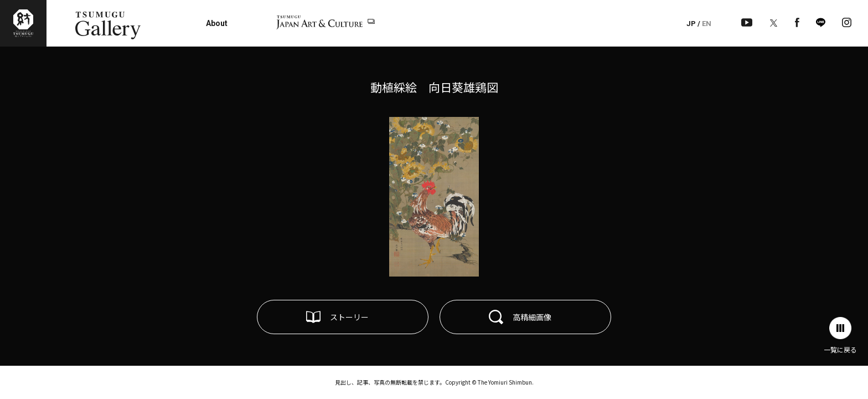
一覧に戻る (840, 349)
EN (707, 24)
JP (691, 24)
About (217, 23)
